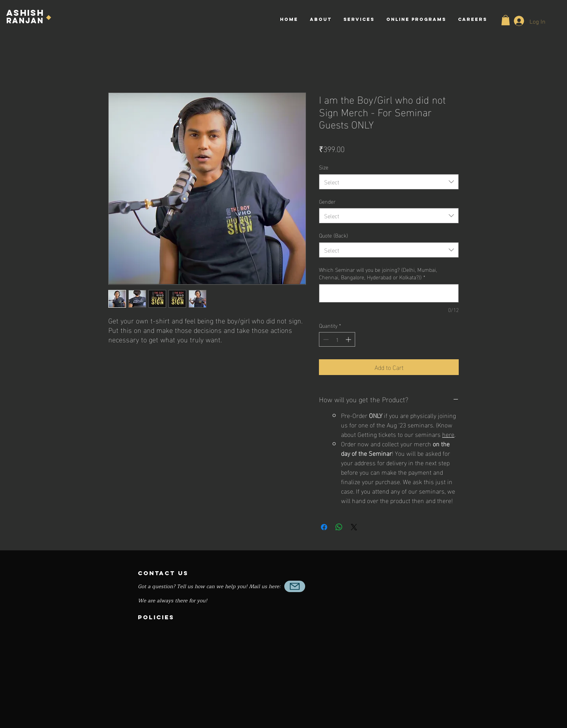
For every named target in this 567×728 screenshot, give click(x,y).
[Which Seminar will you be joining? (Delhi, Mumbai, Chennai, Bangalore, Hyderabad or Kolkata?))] (389, 293)
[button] (506, 20)
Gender (327, 201)
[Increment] (349, 339)
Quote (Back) (334, 235)
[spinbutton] (337, 339)
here (448, 434)
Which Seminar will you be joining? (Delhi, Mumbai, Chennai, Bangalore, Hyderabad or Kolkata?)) (378, 273)
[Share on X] (354, 527)
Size (324, 167)
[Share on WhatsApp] (339, 527)
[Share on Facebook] (324, 527)
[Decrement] (325, 339)
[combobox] (389, 182)
